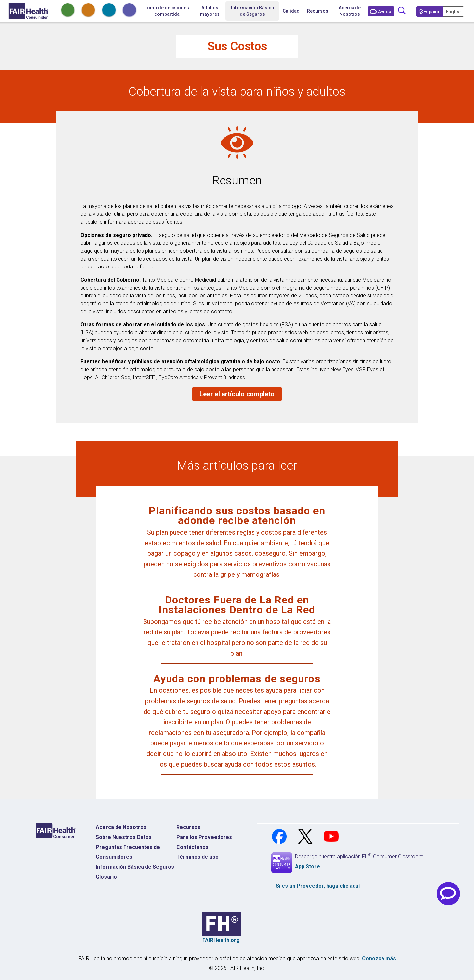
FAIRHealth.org (221, 940)
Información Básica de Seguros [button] (252, 11)
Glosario (106, 877)
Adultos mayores (210, 11)
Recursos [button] (318, 11)
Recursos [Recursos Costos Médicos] (188, 827)
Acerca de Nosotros (350, 11)
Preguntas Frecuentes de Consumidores (128, 852)
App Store (307, 867)
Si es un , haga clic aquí (318, 886)
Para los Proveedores (204, 837)
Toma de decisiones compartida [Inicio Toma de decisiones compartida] (167, 11)
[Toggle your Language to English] (454, 11)
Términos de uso (197, 857)
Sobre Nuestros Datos (124, 837)
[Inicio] (28, 11)
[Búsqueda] (402, 11)
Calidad (291, 11)
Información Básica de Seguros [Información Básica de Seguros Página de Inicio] (135, 867)
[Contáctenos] (381, 11)
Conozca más (379, 958)
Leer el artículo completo (237, 394)
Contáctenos (193, 847)
